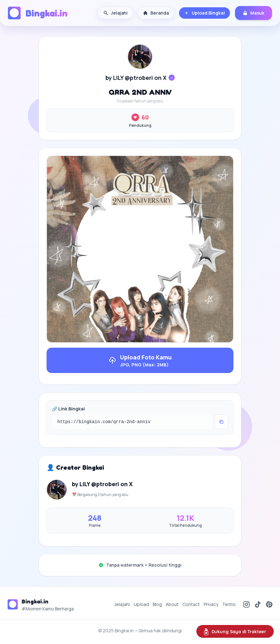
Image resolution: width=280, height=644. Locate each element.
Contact (191, 604)
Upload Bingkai (204, 13)
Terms (229, 604)
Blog (157, 604)
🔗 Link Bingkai (68, 409)
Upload (141, 604)
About (172, 604)
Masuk (254, 13)
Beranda (156, 13)
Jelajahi (115, 13)
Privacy (211, 604)
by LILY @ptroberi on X (136, 78)
